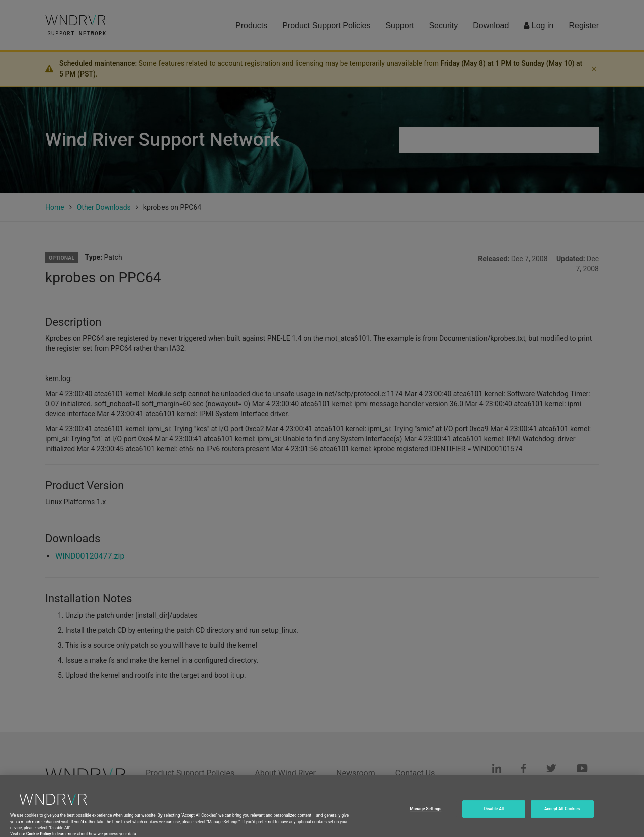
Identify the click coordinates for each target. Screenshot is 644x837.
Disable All (494, 820)
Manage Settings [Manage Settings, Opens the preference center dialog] (425, 820)
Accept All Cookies (562, 820)
